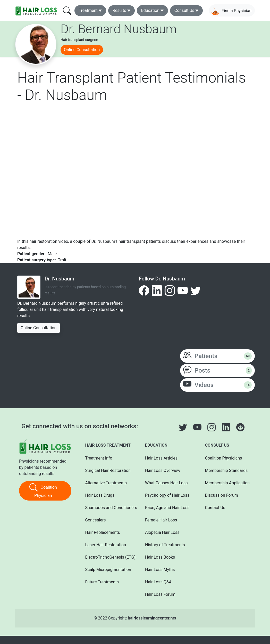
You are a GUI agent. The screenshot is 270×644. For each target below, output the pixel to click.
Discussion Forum (222, 495)
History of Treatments (165, 545)
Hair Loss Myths (160, 570)
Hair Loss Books (160, 557)
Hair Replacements (103, 532)
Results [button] (119, 10)
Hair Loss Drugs (100, 495)
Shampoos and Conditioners (108, 508)
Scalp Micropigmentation (108, 570)
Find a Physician (231, 11)
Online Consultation (82, 50)
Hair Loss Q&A (158, 582)
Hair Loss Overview (163, 470)
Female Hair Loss (161, 520)
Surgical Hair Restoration (108, 470)
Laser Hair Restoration (106, 545)
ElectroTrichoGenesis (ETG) (108, 557)
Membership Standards (226, 470)
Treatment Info (99, 458)
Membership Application (227, 483)
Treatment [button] (88, 10)
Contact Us (215, 508)
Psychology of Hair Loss (167, 495)
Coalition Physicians (224, 458)
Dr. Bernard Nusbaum (119, 29)
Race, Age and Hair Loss (167, 508)
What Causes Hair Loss (166, 483)
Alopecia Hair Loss (162, 532)
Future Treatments (102, 582)
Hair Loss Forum (160, 594)
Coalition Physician (43, 490)
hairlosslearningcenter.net (152, 618)
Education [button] (150, 10)
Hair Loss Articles (161, 458)
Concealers (96, 520)
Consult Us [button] (184, 10)
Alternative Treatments (106, 483)
